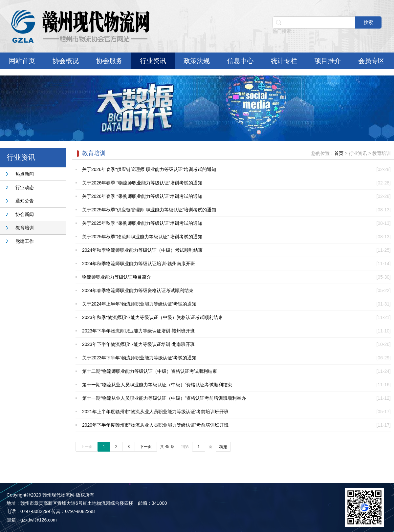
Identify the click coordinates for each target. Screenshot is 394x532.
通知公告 (25, 201)
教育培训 (25, 228)
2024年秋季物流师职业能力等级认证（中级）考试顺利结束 (142, 250)
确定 (223, 447)
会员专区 (371, 61)
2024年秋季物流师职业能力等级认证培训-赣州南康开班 (139, 264)
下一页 (146, 447)
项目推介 (328, 61)
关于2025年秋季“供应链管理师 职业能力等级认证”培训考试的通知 (149, 210)
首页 (339, 153)
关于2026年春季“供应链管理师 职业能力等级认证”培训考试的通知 (149, 169)
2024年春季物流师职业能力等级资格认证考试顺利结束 (138, 290)
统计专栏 (284, 61)
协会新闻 (25, 214)
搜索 (368, 22)
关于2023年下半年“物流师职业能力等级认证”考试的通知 (139, 358)
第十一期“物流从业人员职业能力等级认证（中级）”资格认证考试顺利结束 (157, 385)
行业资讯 (153, 61)
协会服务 (109, 61)
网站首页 (22, 61)
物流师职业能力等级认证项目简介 (117, 277)
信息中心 (240, 61)
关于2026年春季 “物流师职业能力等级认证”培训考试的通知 (142, 183)
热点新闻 (25, 174)
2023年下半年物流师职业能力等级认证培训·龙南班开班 (138, 344)
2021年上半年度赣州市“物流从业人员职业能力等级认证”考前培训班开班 (155, 412)
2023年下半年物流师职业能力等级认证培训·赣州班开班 (138, 331)
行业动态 (25, 187)
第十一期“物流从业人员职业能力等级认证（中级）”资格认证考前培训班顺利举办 (164, 398)
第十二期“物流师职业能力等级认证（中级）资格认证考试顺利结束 (150, 371)
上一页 (87, 447)
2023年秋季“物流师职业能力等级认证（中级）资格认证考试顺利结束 (152, 317)
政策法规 (197, 61)
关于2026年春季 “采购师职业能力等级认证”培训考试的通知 (142, 196)
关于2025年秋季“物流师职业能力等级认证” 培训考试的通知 (142, 237)
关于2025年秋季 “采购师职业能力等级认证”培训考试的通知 (142, 223)
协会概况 (66, 61)
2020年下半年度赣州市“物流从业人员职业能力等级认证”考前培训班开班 (155, 425)
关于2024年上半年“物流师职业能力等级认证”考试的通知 (139, 304)
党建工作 (25, 241)
